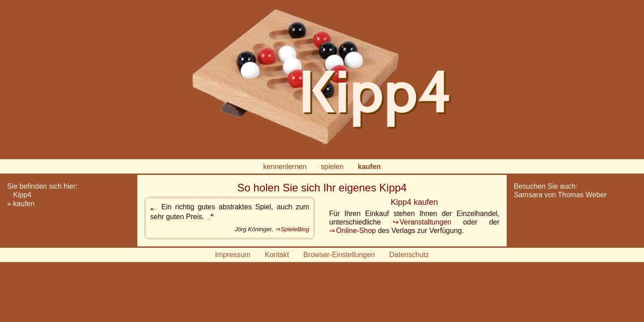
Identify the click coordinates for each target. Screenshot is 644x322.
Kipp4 (22, 195)
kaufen (369, 167)
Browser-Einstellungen (339, 255)
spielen (332, 167)
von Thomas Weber (560, 195)
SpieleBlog (295, 229)
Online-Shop (356, 231)
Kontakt (277, 255)
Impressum (233, 255)
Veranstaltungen (425, 222)
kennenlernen (285, 167)
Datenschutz (409, 255)
